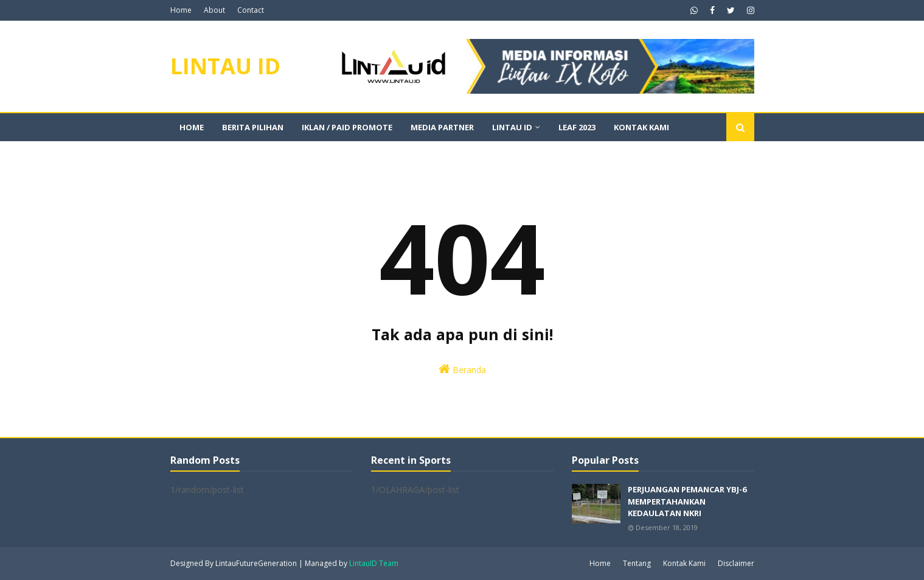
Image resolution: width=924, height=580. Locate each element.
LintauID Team (374, 563)
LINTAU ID (225, 66)
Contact (251, 10)
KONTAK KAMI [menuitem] (641, 127)
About (214, 10)
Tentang (637, 563)
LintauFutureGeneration (256, 563)
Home (181, 10)
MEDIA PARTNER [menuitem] (442, 127)
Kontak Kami (684, 563)
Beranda (462, 369)
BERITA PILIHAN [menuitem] (253, 127)
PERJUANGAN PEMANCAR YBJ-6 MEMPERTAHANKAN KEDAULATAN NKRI (687, 501)
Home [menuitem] (192, 127)
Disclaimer (736, 563)
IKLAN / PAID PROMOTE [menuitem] (347, 127)
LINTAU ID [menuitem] (512, 127)
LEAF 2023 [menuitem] (577, 127)
